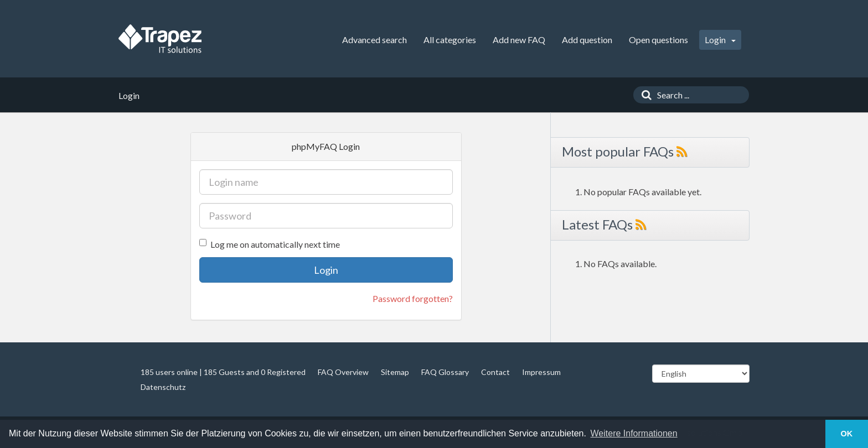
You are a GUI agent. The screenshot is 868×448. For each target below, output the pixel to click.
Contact (495, 372)
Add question (587, 40)
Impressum (541, 372)
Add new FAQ (519, 40)
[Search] (644, 95)
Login (720, 40)
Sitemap (395, 372)
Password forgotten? (413, 298)
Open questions (658, 40)
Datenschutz (163, 387)
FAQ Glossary (445, 372)
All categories (450, 40)
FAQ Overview (343, 372)
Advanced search (374, 40)
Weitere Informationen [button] (634, 433)
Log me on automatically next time (270, 244)
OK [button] (847, 434)
